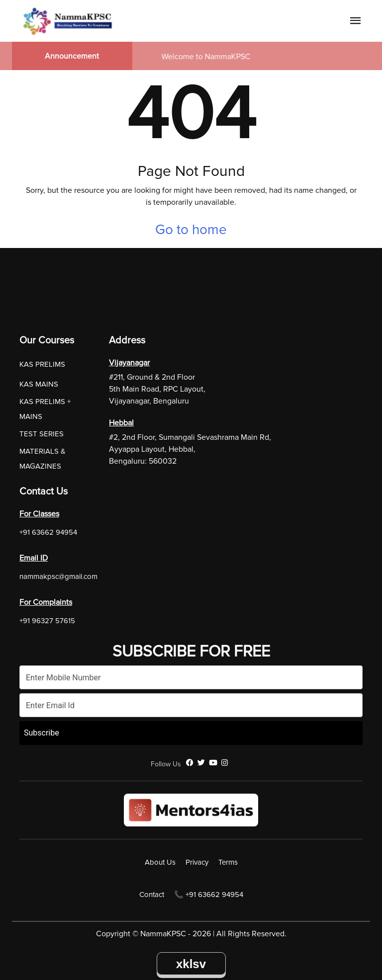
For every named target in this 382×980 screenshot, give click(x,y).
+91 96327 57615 (47, 621)
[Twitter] (201, 763)
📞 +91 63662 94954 (209, 895)
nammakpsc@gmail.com (58, 576)
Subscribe (42, 733)
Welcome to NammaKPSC (208, 57)
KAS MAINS (39, 384)
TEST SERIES (42, 434)
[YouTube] (213, 763)
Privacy (197, 862)
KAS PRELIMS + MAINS (45, 409)
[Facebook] (190, 763)
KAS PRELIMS (42, 364)
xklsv (191, 964)
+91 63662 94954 (48, 532)
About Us (160, 862)
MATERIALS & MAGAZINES (43, 459)
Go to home (191, 230)
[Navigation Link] (356, 22)
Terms (228, 862)
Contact (152, 895)
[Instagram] (225, 763)
